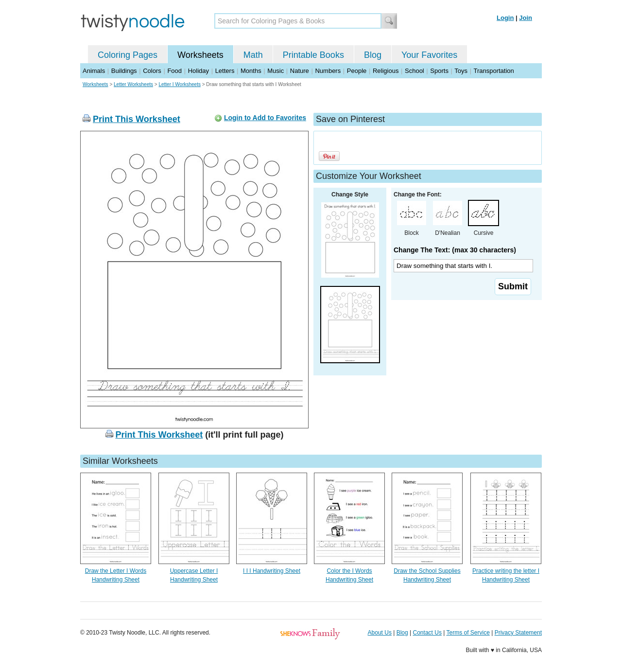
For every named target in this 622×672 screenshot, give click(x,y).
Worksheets (200, 55)
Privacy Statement (518, 633)
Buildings (124, 71)
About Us (380, 633)
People (357, 71)
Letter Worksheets (133, 84)
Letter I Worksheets (180, 84)
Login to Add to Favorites (265, 118)
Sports (439, 71)
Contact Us (427, 633)
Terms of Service (468, 633)
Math (253, 55)
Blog (373, 55)
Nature (300, 71)
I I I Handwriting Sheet (272, 571)
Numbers (328, 71)
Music (276, 71)
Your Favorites (429, 55)
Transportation (493, 71)
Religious (386, 71)
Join (526, 18)
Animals (94, 71)
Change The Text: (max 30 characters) (455, 250)
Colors (152, 71)
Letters (225, 71)
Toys (461, 71)
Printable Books (313, 55)
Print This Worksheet (137, 119)
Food (174, 71)
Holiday (199, 71)
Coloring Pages (128, 55)
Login (505, 18)
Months (251, 71)
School (415, 71)
